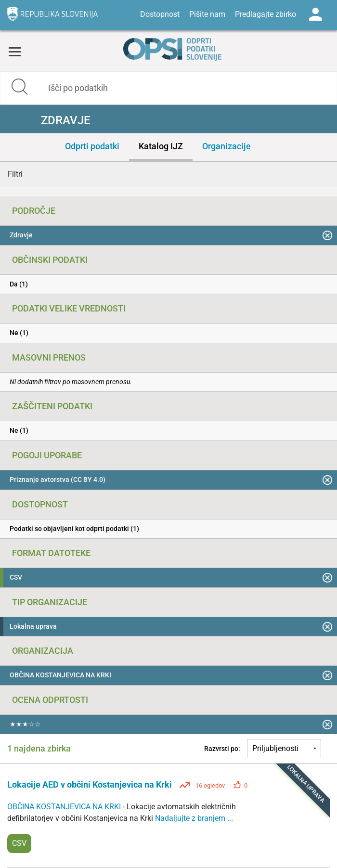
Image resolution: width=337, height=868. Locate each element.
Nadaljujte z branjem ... (194, 818)
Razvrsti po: (222, 749)
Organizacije (227, 146)
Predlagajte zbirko (266, 14)
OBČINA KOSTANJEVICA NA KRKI (65, 807)
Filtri (15, 174)
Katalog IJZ (161, 146)
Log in (315, 14)
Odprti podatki (92, 146)
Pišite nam (207, 14)
